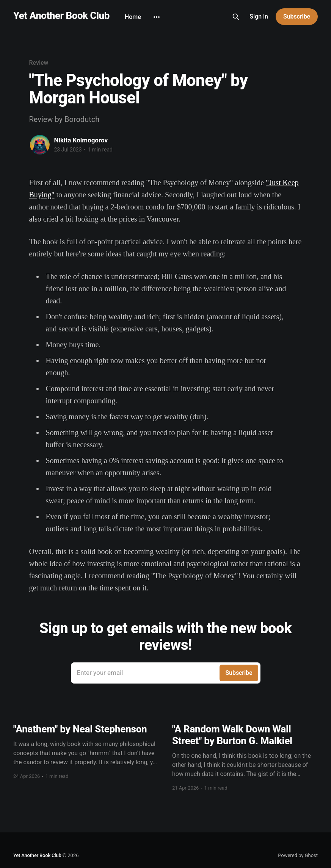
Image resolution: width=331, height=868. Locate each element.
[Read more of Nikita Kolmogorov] (40, 145)
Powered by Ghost (298, 855)
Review (39, 63)
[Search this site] (236, 17)
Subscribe (297, 16)
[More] (157, 17)
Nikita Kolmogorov (81, 140)
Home (133, 17)
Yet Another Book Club (61, 16)
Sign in (259, 16)
